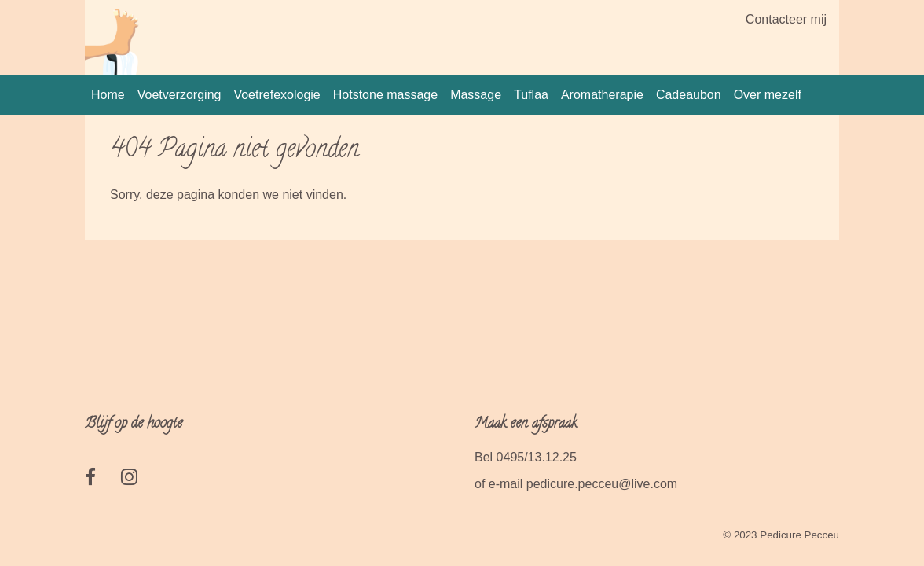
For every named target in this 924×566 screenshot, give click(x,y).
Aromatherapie (602, 95)
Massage (476, 95)
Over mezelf (768, 95)
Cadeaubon (689, 95)
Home (108, 95)
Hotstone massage (385, 95)
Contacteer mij (786, 19)
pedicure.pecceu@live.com (602, 484)
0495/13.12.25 (537, 457)
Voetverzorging (180, 95)
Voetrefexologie (277, 95)
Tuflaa (531, 95)
